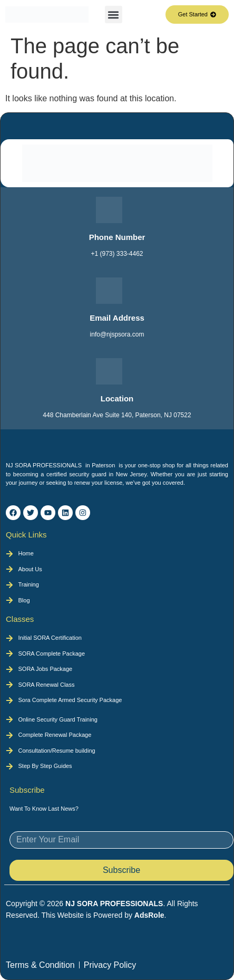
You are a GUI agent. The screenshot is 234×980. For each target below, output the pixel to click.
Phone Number (117, 237)
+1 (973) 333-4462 (117, 254)
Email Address (117, 318)
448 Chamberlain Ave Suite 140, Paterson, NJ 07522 (117, 415)
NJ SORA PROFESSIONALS (114, 904)
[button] (114, 15)
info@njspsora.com (117, 334)
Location (117, 398)
